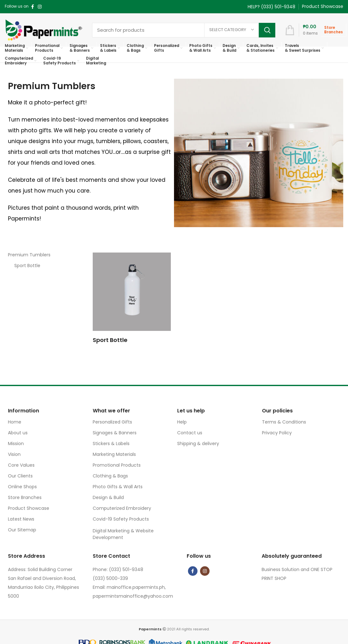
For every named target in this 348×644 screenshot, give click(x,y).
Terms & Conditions (284, 422)
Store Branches (25, 497)
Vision (14, 454)
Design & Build (108, 497)
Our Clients (20, 476)
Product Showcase (29, 508)
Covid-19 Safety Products (121, 519)
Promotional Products (117, 465)
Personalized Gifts (112, 422)
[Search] (184, 30)
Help (182, 422)
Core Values (21, 465)
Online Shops (22, 487)
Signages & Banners (115, 433)
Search (267, 30)
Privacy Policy (277, 433)
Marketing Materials (114, 454)
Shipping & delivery (198, 444)
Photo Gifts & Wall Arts (118, 487)
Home (15, 422)
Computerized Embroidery (122, 508)
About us (18, 433)
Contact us (190, 433)
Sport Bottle (27, 266)
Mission (16, 444)
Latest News (21, 519)
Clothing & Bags (110, 476)
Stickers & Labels (111, 444)
